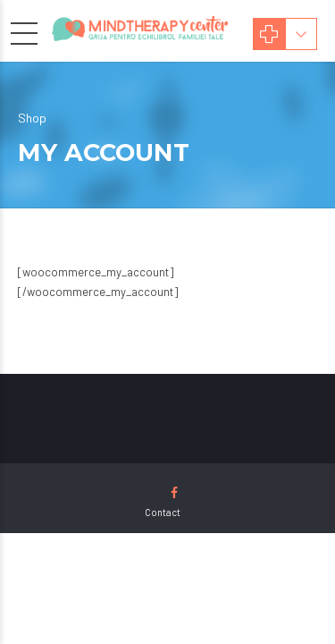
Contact (163, 512)
